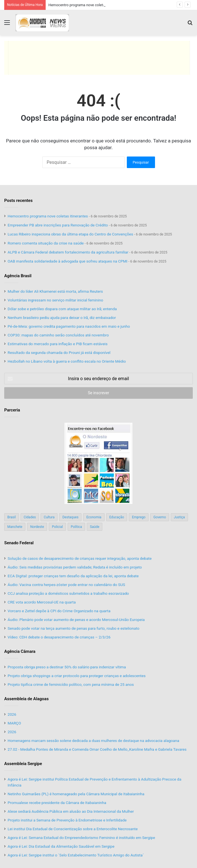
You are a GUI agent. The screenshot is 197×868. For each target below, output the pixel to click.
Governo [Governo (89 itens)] (160, 517)
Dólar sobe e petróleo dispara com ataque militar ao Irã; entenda (62, 309)
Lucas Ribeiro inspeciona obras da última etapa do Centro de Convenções (70, 234)
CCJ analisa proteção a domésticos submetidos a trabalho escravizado (68, 593)
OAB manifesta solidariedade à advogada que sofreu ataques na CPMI (67, 261)
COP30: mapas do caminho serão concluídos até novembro (58, 335)
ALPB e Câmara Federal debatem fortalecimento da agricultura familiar (68, 252)
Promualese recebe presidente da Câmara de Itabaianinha (57, 803)
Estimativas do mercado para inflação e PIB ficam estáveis (57, 344)
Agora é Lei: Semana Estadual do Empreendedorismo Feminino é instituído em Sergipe (81, 838)
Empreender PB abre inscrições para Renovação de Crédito (58, 225)
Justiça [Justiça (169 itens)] (179, 517)
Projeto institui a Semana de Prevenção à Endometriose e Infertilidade (67, 820)
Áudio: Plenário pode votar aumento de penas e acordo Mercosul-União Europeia (76, 620)
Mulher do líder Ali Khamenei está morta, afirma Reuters (55, 291)
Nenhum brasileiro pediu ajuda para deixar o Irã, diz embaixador (62, 318)
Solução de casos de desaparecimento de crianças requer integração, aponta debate (80, 558)
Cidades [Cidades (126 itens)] (30, 517)
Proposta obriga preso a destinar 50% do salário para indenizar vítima (67, 667)
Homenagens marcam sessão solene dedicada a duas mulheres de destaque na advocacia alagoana (93, 741)
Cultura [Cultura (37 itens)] (49, 517)
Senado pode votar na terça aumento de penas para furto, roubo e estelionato (74, 628)
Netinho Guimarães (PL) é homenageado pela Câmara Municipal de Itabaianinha (76, 794)
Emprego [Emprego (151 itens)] (139, 517)
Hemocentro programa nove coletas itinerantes (87, 5)
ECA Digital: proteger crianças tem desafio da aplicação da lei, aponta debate (73, 576)
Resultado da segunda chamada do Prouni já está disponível (59, 353)
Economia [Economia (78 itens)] (94, 517)
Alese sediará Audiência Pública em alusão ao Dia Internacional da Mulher (71, 811)
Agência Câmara (20, 651)
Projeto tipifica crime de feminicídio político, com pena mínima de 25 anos (71, 684)
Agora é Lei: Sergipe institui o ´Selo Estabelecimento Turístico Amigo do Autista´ (76, 855)
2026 (12, 714)
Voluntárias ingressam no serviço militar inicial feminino (55, 300)
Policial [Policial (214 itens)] (57, 527)
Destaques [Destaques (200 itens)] (70, 517)
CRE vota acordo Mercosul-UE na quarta (42, 602)
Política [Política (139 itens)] (76, 527)
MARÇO (14, 723)
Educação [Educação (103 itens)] (117, 517)
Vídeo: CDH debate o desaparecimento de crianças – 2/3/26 (59, 637)
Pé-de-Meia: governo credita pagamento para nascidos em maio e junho (69, 326)
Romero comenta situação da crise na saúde (46, 243)
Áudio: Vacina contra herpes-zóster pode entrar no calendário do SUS (66, 585)
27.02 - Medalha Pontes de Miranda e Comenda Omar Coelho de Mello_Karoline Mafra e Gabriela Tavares (97, 749)
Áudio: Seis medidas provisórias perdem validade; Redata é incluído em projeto (75, 567)
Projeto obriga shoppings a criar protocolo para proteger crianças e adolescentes (77, 676)
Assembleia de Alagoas (26, 699)
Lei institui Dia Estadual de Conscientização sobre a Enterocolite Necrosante (73, 829)
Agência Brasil (18, 276)
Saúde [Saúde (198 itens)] (95, 527)
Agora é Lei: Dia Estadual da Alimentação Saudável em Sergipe (61, 846)
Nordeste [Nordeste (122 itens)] (37, 527)
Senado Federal (19, 543)
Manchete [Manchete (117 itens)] (15, 527)
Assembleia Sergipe (23, 764)
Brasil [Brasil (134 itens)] (12, 517)
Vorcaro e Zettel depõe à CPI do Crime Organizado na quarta (59, 611)
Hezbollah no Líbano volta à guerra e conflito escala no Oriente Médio (67, 361)
